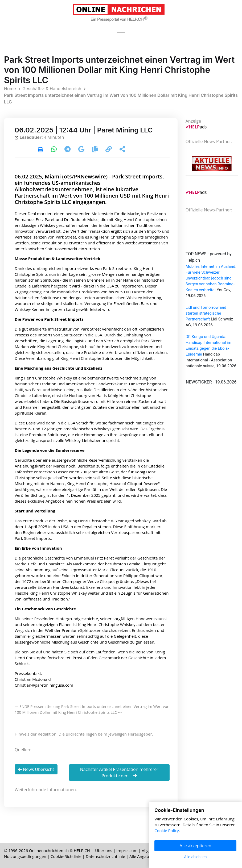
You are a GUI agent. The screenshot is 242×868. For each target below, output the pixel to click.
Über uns (104, 850)
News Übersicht (36, 769)
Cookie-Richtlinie (66, 856)
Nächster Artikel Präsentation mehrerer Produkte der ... (119, 773)
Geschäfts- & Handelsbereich (52, 89)
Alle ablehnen (196, 857)
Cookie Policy (167, 831)
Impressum (127, 850)
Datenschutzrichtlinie (105, 856)
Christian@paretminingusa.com (44, 685)
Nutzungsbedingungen (25, 856)
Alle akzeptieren (196, 846)
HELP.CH (82, 850)
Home (10, 89)
